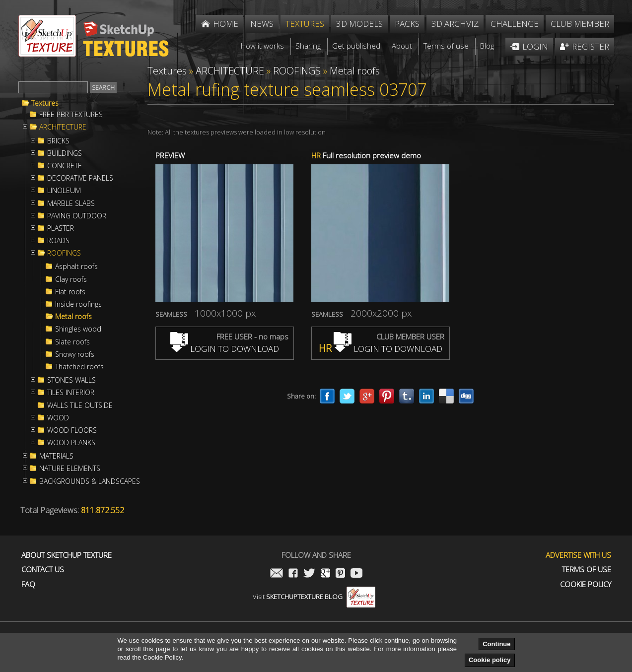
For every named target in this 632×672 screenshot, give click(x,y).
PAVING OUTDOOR (77, 216)
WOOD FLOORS (72, 430)
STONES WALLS (71, 380)
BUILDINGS (65, 153)
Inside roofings (78, 304)
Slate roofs (72, 342)
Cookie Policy (586, 584)
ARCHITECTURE (63, 127)
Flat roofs (70, 292)
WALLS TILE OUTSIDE (80, 405)
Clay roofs (71, 279)
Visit (314, 597)
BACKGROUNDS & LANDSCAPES (90, 481)
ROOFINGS (64, 253)
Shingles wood (78, 329)
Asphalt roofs (76, 267)
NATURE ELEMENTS (70, 469)
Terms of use (587, 570)
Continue (496, 644)
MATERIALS (56, 456)
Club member (580, 24)
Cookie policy (490, 660)
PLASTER (61, 228)
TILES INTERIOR (71, 393)
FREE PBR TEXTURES (71, 115)
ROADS (58, 241)
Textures (45, 103)
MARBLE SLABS (71, 203)
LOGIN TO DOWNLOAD (225, 349)
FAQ (28, 584)
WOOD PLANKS (71, 443)
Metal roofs (73, 317)
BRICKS (58, 141)
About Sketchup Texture (67, 555)
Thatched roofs (79, 367)
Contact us (43, 570)
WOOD (58, 418)
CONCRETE (65, 166)
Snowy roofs (75, 354)
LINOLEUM (64, 191)
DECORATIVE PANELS (80, 178)
